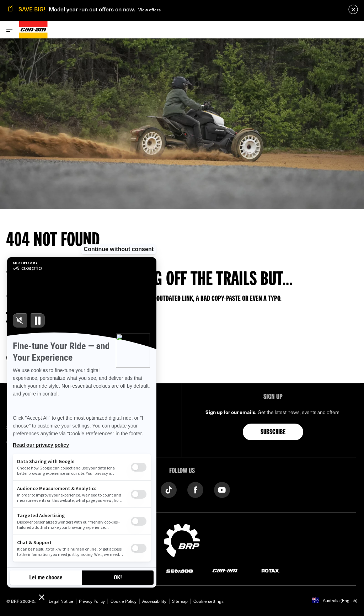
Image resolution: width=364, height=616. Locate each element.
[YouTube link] (222, 489)
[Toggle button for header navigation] (10, 30)
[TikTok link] (169, 489)
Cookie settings (208, 601)
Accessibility (154, 601)
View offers (149, 10)
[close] (353, 9)
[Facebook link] (195, 489)
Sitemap (180, 601)
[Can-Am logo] (33, 30)
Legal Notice (61, 601)
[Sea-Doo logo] (180, 570)
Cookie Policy (124, 601)
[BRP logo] (182, 540)
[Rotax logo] (271, 570)
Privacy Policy (92, 601)
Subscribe (273, 432)
